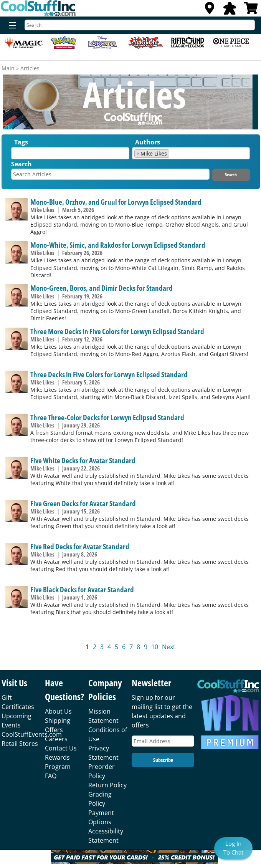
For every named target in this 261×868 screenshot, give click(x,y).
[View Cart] (251, 10)
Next (169, 647)
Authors (148, 142)
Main (8, 68)
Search (21, 164)
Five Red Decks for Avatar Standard (80, 546)
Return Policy (107, 785)
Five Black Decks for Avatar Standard (82, 589)
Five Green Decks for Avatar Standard (83, 503)
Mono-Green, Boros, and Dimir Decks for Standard (102, 288)
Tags (21, 142)
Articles (30, 68)
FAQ (51, 776)
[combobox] (70, 153)
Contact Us (61, 748)
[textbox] (15, 155)
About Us (58, 711)
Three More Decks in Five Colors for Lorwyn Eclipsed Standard (117, 331)
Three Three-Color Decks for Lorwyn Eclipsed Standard (107, 417)
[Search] (140, 25)
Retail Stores (20, 744)
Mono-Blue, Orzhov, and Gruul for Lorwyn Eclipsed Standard (116, 202)
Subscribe (163, 760)
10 (155, 647)
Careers (56, 739)
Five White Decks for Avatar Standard (83, 460)
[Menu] (11, 26)
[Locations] (210, 10)
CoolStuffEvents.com (32, 734)
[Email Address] (163, 741)
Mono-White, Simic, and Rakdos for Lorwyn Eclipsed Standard (118, 245)
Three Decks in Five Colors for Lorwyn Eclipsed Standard (109, 374)
